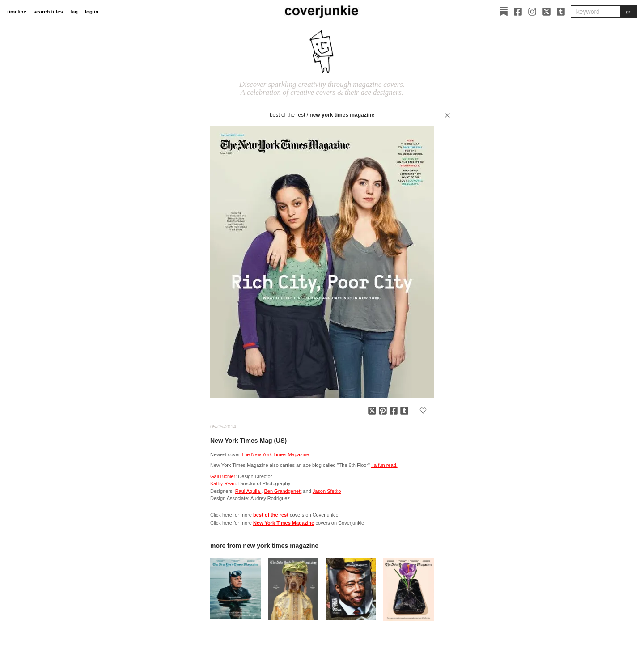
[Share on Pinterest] (383, 411)
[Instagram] (532, 12)
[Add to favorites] (423, 411)
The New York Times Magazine (275, 454)
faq (74, 12)
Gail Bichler (223, 476)
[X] (547, 12)
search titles (48, 12)
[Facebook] (518, 12)
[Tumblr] (561, 12)
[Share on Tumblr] (404, 411)
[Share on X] (372, 411)
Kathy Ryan (223, 483)
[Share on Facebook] (394, 411)
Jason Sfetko (327, 491)
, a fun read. (384, 465)
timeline (17, 12)
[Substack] (504, 12)
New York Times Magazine (342, 115)
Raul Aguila (248, 491)
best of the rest (287, 115)
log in (92, 12)
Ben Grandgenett (283, 491)
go (629, 12)
